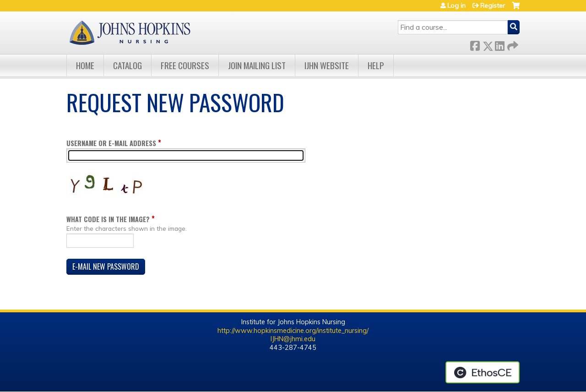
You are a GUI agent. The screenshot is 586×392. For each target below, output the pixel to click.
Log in (456, 5)
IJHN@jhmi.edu (293, 339)
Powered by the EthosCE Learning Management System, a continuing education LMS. (483, 372)
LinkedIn (499, 44)
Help (376, 65)
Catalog (128, 65)
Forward (512, 44)
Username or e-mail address (111, 143)
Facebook (475, 44)
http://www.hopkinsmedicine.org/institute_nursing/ (293, 331)
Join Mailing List (257, 65)
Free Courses (185, 65)
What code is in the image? (108, 219)
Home (85, 65)
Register (493, 5)
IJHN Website (327, 65)
